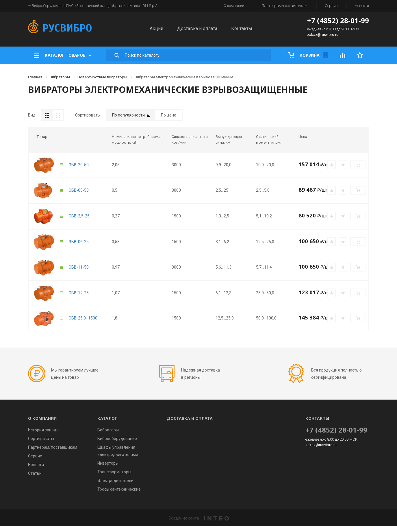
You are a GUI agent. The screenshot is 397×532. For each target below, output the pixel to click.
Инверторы (108, 469)
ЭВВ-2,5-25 (79, 222)
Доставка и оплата (197, 28)
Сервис (331, 6)
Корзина (308, 55)
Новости (362, 6)
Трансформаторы (114, 478)
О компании (234, 6)
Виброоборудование (117, 444)
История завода (43, 436)
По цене (169, 115)
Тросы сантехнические (119, 495)
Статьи (35, 479)
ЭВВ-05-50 (79, 196)
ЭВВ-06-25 (79, 247)
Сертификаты (41, 444)
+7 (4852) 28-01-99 (338, 20)
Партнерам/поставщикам (284, 6)
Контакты (242, 28)
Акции (156, 28)
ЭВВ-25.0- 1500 (83, 324)
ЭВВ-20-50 (79, 171)
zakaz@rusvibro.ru (323, 35)
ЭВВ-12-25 (79, 299)
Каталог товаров (63, 55)
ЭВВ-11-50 (79, 273)
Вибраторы (108, 436)
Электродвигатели (115, 486)
